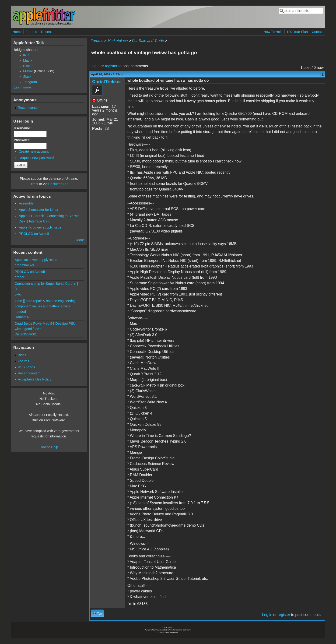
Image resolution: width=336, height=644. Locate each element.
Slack (27, 77)
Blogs (22, 355)
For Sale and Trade (148, 41)
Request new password (36, 158)
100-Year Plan (297, 32)
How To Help (273, 32)
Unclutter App (58, 184)
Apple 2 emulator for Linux (38, 210)
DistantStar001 (26, 334)
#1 (322, 74)
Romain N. (23, 317)
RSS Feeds (26, 367)
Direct (34, 184)
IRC (26, 55)
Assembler (27, 203)
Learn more (22, 87)
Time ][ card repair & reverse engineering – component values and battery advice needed (47, 306)
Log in (94, 66)
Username (23, 128)
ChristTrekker (107, 82)
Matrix (28, 60)
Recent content (29, 108)
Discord (29, 66)
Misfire (28, 71)
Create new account (34, 151)
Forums (31, 32)
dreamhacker (24, 265)
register (111, 66)
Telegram (30, 82)
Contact (318, 32)
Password (23, 140)
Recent (46, 32)
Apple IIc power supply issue (40, 227)
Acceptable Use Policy (34, 379)
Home (17, 32)
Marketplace (117, 41)
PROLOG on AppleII (34, 234)
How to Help (49, 447)
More (80, 240)
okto (18, 294)
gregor (20, 277)
